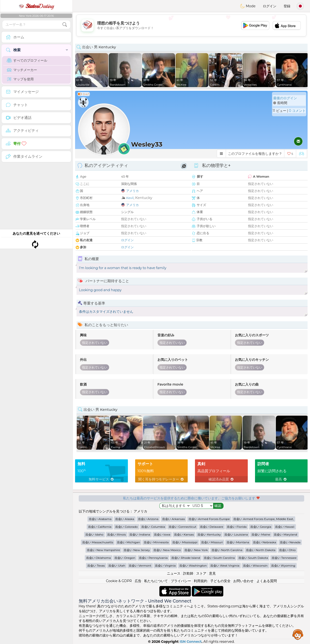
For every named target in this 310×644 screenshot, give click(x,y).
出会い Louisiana (236, 534)
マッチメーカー (22, 70)
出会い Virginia (165, 566)
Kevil (130, 198)
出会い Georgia (261, 527)
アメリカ (132, 191)
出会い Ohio (287, 550)
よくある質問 (267, 581)
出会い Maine (261, 534)
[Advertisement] (191, 25)
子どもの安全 (220, 581)
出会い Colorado (127, 527)
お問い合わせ (243, 581)
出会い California (100, 527)
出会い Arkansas (174, 519)
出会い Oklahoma (99, 558)
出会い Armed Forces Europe (209, 519)
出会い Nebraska (265, 542)
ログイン (270, 6)
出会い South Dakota (253, 558)
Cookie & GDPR (119, 581)
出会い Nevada (290, 542)
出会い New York (196, 550)
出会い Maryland (285, 534)
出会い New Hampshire (104, 550)
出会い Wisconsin (255, 566)
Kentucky (144, 198)
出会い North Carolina (227, 550)
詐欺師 (188, 573)
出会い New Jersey (137, 550)
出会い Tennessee (284, 558)
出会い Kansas (184, 534)
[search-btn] (65, 25)
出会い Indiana (140, 534)
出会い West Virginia (225, 566)
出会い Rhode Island (186, 558)
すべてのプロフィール (27, 60)
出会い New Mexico (167, 550)
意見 (212, 573)
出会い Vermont (140, 566)
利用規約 (201, 581)
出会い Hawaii (285, 527)
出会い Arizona (148, 519)
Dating (36, 6)
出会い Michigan (128, 542)
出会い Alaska (125, 519)
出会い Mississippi (185, 542)
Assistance (298, 634)
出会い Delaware (212, 527)
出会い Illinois (117, 534)
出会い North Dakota (261, 550)
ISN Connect (191, 642)
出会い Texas (96, 566)
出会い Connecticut (182, 527)
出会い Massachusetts (98, 542)
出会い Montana (238, 542)
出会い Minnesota (156, 542)
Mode (248, 6)
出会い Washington (193, 566)
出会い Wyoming (283, 566)
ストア (201, 573)
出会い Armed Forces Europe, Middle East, (263, 519)
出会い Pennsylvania (153, 558)
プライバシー (181, 581)
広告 (138, 581)
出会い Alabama (100, 519)
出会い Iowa (162, 534)
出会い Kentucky (209, 534)
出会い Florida (237, 527)
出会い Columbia (153, 527)
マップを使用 (20, 79)
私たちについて (156, 581)
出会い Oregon (125, 558)
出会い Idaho (94, 534)
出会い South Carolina (219, 558)
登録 (287, 6)
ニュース (174, 573)
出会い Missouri (212, 542)
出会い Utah (117, 566)
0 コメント (297, 111)
